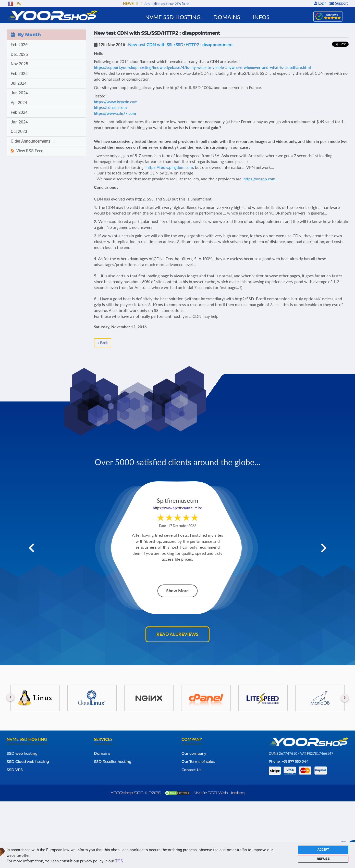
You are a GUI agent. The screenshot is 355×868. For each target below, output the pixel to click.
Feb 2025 (19, 74)
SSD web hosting (22, 753)
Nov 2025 (19, 64)
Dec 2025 (19, 54)
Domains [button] (227, 17)
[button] (137, 4)
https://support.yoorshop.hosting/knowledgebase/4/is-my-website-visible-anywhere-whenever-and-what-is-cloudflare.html (202, 67)
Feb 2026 (19, 45)
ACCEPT (323, 850)
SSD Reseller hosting (113, 762)
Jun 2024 (19, 93)
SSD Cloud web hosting (28, 762)
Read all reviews (177, 634)
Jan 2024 (19, 122)
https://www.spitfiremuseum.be (177, 508)
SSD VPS (15, 770)
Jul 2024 (19, 83)
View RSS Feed (27, 151)
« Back (103, 343)
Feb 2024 (19, 112)
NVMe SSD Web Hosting (219, 793)
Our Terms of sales (198, 762)
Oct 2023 (19, 131)
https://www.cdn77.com (115, 113)
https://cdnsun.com (110, 107)
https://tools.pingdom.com (170, 167)
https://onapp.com (259, 179)
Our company (194, 753)
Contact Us (191, 770)
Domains (102, 753)
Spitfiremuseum (177, 501)
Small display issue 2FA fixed (167, 4)
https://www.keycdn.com (116, 102)
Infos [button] (261, 17)
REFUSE (323, 859)
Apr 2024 (19, 103)
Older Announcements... (32, 141)
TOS (119, 861)
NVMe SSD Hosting (173, 17)
